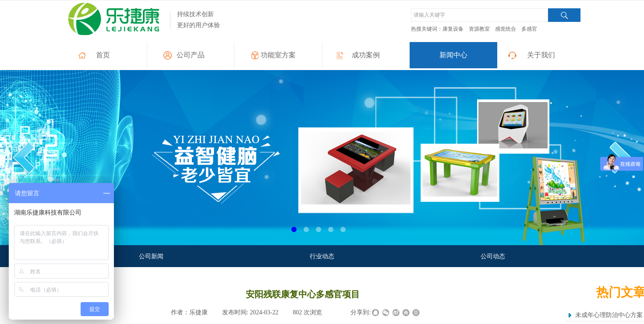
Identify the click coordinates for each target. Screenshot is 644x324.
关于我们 (541, 55)
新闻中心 (453, 55)
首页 (103, 55)
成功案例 (366, 55)
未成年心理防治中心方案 (609, 315)
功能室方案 (278, 55)
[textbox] (479, 15)
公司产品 (191, 55)
